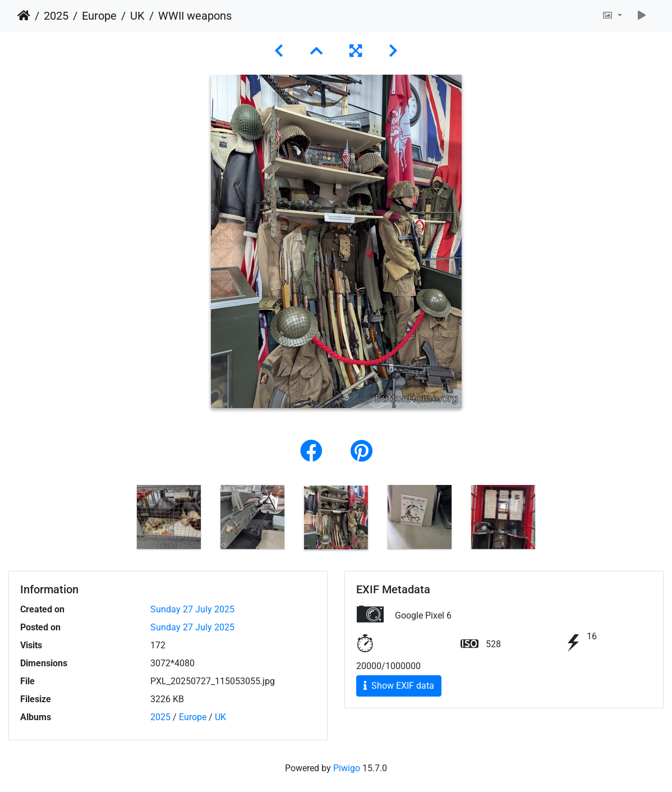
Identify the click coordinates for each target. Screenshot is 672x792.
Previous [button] (119, 520)
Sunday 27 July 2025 (192, 609)
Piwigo (347, 768)
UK (137, 16)
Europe (99, 16)
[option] (169, 517)
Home (24, 16)
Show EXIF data (399, 686)
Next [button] (554, 520)
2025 (56, 16)
